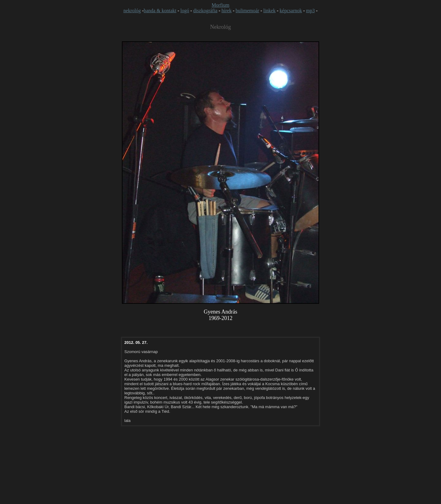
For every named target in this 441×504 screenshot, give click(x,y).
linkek (269, 11)
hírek (226, 11)
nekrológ (132, 11)
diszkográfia (205, 11)
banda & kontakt (160, 11)
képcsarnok (291, 11)
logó (185, 11)
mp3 (310, 11)
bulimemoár (247, 11)
